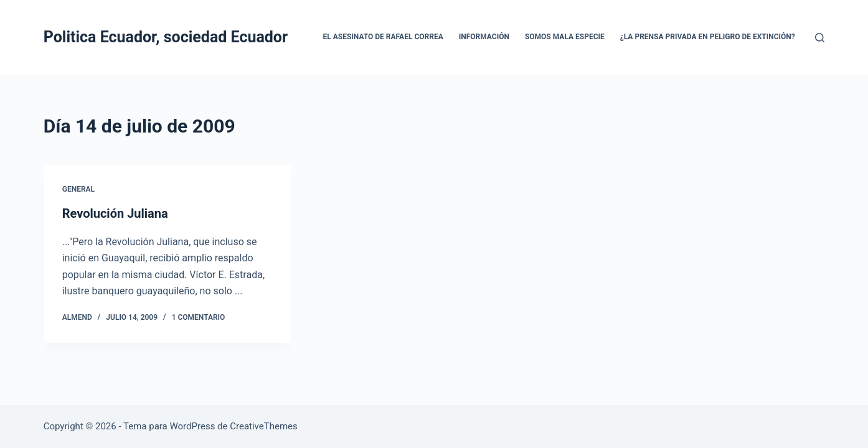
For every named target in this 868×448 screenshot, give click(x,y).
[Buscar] (820, 38)
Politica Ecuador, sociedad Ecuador (166, 37)
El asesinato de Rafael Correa (383, 37)
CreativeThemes (264, 426)
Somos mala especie (565, 37)
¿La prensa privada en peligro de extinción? (708, 37)
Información (484, 37)
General (78, 189)
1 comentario (199, 317)
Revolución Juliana (115, 213)
